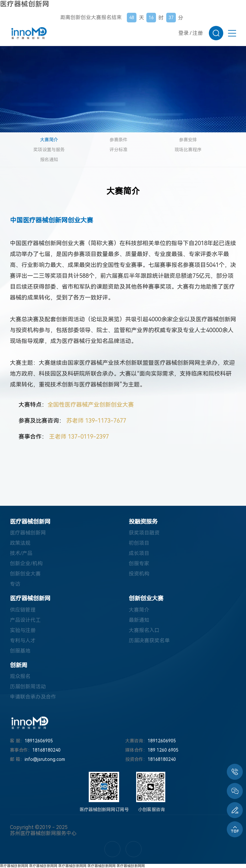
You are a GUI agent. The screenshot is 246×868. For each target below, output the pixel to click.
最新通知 (139, 620)
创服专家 (139, 563)
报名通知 (49, 160)
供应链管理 (23, 610)
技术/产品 (21, 553)
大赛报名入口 (144, 630)
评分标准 (119, 150)
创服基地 (20, 651)
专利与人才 (23, 641)
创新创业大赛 (25, 574)
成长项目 (139, 553)
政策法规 (20, 543)
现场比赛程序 (188, 150)
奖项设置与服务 (49, 150)
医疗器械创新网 (25, 4)
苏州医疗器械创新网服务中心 (43, 833)
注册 (198, 33)
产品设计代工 (25, 620)
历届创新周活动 (28, 687)
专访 (15, 584)
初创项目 (139, 543)
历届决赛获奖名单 (149, 641)
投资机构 (139, 574)
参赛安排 (188, 140)
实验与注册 (23, 630)
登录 (184, 33)
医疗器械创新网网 (14, 866)
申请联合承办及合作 (33, 697)
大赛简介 (49, 140)
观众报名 (20, 676)
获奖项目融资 (144, 533)
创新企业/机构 (26, 563)
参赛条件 (119, 140)
